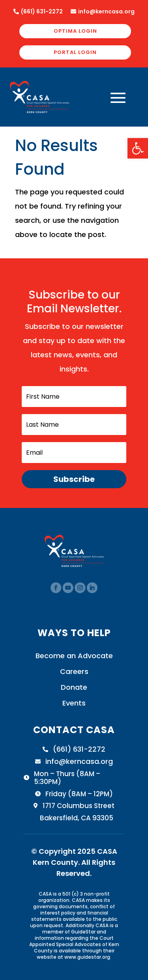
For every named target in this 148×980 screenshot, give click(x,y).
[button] (138, 148)
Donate (74, 687)
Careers (74, 671)
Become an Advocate (74, 656)
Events (74, 703)
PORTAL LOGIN (75, 52)
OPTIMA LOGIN (75, 31)
